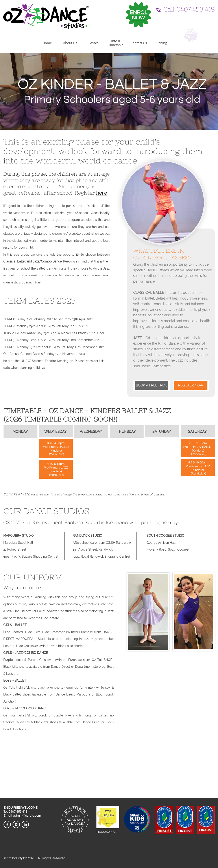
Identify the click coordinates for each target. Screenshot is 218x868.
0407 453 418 (18, 812)
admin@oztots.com (27, 816)
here (101, 193)
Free (190, 37)
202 (188, 32)
